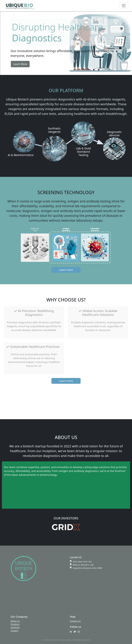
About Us (15, 621)
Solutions (15, 627)
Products (15, 624)
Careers (14, 631)
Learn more (66, 270)
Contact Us (75, 621)
